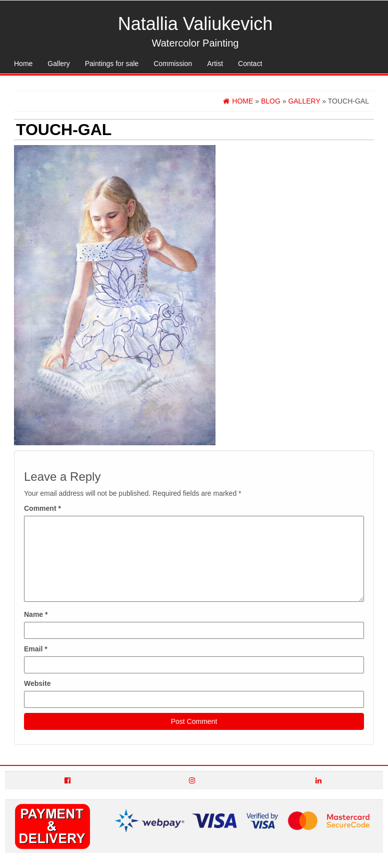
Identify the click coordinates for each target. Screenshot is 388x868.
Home (23, 64)
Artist (215, 64)
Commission (173, 64)
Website (37, 683)
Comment (42, 508)
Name (36, 614)
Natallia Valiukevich (195, 24)
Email (36, 649)
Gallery (58, 64)
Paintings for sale (112, 64)
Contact (250, 64)
